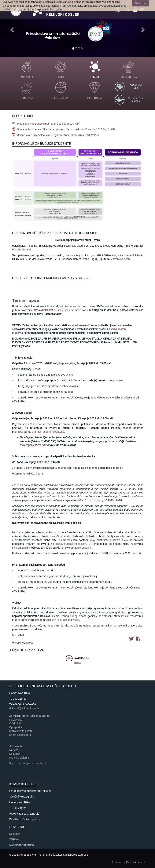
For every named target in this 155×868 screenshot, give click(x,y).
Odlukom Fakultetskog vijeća (62, 620)
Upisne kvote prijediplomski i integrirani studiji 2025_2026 (58, 135)
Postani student (22, 249)
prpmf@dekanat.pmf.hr (36, 716)
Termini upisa (26, 300)
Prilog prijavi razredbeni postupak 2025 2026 (48, 124)
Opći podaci (16, 727)
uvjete (69, 375)
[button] (12, 29)
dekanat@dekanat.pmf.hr (25, 708)
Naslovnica (16, 720)
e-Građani (85, 548)
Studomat (36, 424)
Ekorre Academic (136, 862)
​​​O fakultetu (16, 723)
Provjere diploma (19, 758)
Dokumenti (16, 754)
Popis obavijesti (23, 643)
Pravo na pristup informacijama (28, 763)
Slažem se (140, 3)
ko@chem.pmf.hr (30, 819)
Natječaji (14, 750)
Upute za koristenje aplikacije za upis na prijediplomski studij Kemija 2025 (66, 129)
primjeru (118, 380)
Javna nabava (18, 746)
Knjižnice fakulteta (20, 735)
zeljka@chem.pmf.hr (37, 445)
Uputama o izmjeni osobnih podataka (42, 432)
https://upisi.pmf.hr (45, 310)
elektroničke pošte (120, 259)
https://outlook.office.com (71, 544)
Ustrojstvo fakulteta (21, 731)
